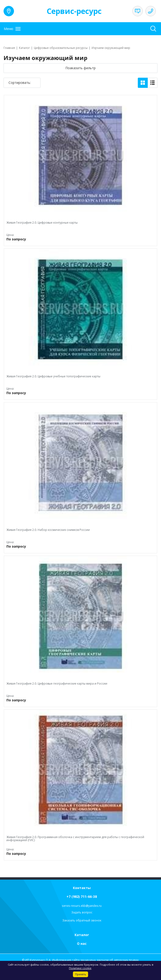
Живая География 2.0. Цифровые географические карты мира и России (57, 684)
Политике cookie (80, 968)
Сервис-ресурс (74, 11)
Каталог (82, 935)
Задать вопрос (82, 912)
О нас (82, 944)
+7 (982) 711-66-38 (82, 897)
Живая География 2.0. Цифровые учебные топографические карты (53, 376)
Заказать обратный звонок (82, 920)
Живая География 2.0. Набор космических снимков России (48, 530)
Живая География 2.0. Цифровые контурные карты (42, 223)
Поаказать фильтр (80, 68)
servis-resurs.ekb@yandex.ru (82, 906)
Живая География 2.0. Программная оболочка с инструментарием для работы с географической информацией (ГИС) (75, 839)
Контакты (82, 888)
